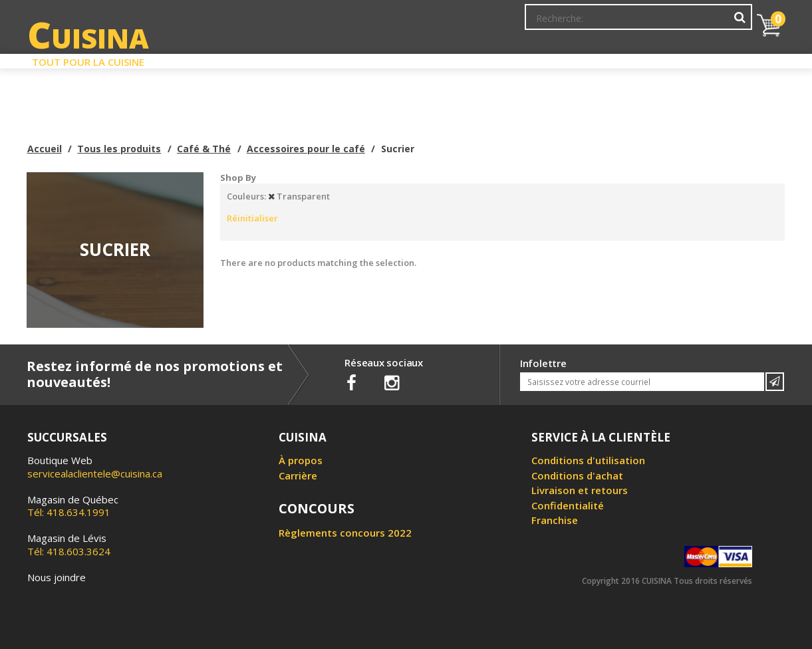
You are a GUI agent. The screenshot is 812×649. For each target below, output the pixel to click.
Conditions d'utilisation (588, 460)
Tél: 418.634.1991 (73, 506)
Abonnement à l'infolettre (454, 23)
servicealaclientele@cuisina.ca (95, 473)
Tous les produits (119, 149)
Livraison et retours (580, 490)
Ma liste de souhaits (635, 23)
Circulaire (502, 59)
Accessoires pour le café (306, 149)
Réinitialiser (252, 218)
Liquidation (405, 59)
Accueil (45, 149)
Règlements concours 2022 (345, 533)
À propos (301, 460)
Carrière (298, 475)
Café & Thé (204, 149)
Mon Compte (551, 23)
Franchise (555, 520)
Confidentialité (568, 505)
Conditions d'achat (577, 475)
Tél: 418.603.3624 (69, 545)
